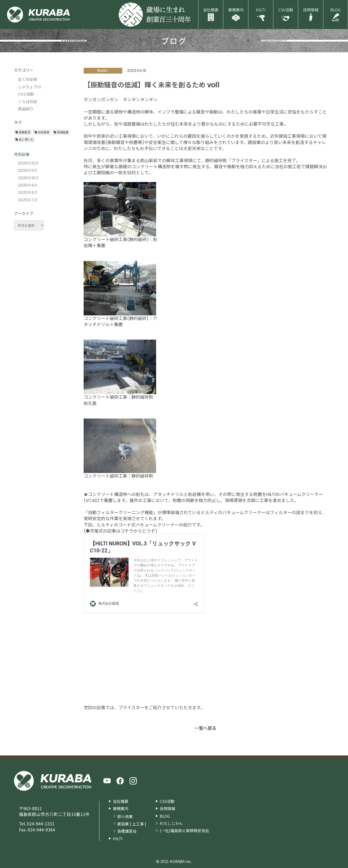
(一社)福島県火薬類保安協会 (184, 830)
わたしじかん (171, 823)
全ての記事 (28, 80)
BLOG (335, 10)
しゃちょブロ (29, 87)
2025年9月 (28, 185)
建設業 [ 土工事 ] (132, 824)
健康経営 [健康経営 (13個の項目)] (25, 132)
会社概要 (211, 10)
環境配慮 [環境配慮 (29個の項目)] (63, 132)
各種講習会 (127, 831)
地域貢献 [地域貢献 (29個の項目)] (44, 132)
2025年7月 (28, 200)
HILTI (261, 10)
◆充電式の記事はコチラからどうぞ (120, 531)
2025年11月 (28, 171)
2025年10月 (28, 178)
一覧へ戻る (205, 728)
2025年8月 (28, 193)
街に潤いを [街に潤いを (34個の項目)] (26, 139)
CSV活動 (286, 10)
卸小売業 (125, 816)
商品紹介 (26, 109)
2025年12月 (28, 163)
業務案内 (236, 10)
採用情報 (311, 10)
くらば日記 (28, 102)
